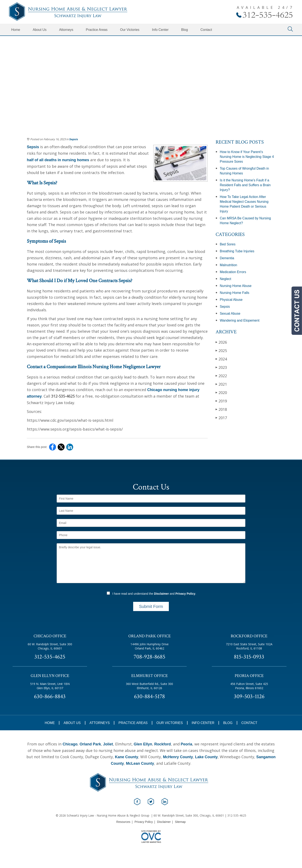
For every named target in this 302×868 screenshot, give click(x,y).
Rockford (163, 744)
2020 (221, 392)
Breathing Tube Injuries (237, 251)
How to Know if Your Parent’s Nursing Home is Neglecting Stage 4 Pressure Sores (247, 157)
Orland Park (90, 744)
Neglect (225, 279)
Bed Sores (228, 244)
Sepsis (74, 139)
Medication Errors (233, 272)
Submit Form (151, 606)
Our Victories (130, 30)
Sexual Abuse (230, 314)
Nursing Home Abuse (236, 286)
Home (16, 30)
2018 (221, 409)
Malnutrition (228, 265)
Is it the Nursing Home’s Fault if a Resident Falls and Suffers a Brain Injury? (245, 185)
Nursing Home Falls (234, 293)
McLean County (140, 763)
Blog (185, 30)
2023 (221, 367)
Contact (206, 30)
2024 (221, 359)
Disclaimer (161, 594)
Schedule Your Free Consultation (151, 88)
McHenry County (178, 757)
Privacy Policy (185, 594)
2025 (221, 350)
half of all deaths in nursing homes (58, 160)
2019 (221, 401)
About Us (40, 30)
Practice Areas (97, 30)
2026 (221, 342)
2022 (221, 376)
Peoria (187, 744)
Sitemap (180, 822)
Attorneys (66, 30)
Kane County (127, 757)
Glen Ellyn (143, 744)
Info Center (160, 30)
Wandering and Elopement (240, 320)
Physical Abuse (231, 300)
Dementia (227, 258)
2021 (221, 384)
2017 (221, 418)
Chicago (70, 744)
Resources (123, 822)
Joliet (108, 744)
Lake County (206, 757)
